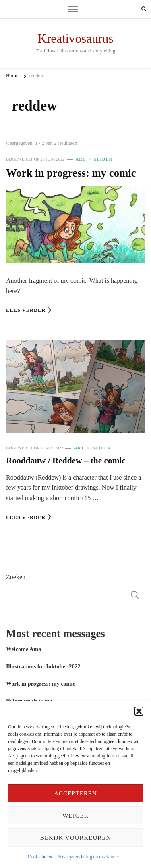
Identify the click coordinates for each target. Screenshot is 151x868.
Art (81, 159)
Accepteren (75, 793)
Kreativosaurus (76, 39)
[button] (139, 711)
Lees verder (29, 310)
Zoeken (16, 577)
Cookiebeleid (41, 857)
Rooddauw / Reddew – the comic (66, 461)
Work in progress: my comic (71, 173)
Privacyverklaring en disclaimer (88, 857)
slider (103, 159)
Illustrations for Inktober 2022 (43, 666)
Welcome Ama (24, 649)
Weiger (75, 816)
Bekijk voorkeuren (75, 838)
